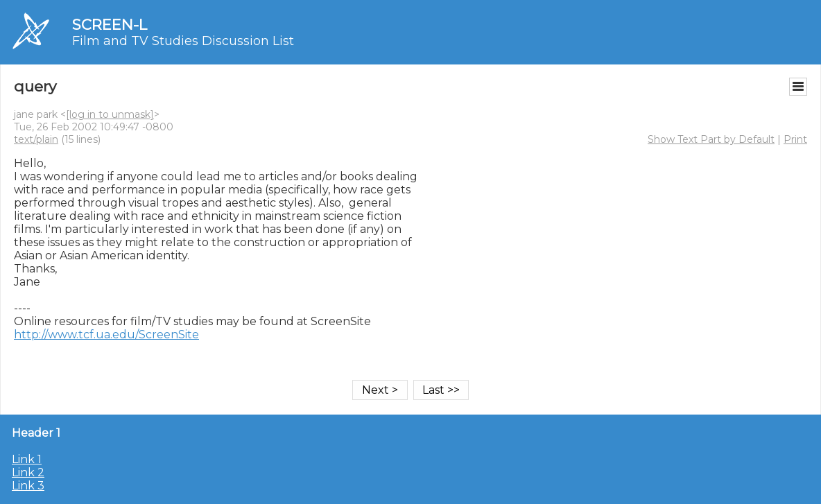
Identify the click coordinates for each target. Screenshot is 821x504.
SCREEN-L (110, 25)
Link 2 (28, 472)
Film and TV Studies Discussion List (183, 41)
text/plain (36, 139)
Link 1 (27, 459)
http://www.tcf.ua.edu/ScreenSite (106, 334)
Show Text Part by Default (711, 139)
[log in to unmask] (110, 114)
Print (795, 139)
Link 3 (28, 486)
